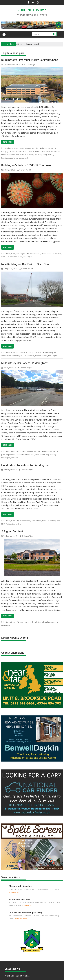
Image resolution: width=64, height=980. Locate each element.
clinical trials (46, 254)
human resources (8, 155)
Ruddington (6, 158)
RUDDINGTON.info (32, 10)
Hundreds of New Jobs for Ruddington (25, 465)
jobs (17, 155)
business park (48, 148)
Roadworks (21, 352)
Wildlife (35, 148)
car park (12, 151)
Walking (28, 148)
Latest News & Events (15, 638)
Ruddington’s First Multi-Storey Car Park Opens (30, 60)
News (16, 148)
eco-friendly (45, 151)
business (7, 254)
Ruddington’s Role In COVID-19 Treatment (26, 165)
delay (37, 151)
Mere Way (16, 356)
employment (56, 151)
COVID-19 (31, 151)
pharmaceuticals (16, 257)
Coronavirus (21, 151)
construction (6, 356)
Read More (8, 142)
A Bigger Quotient (12, 531)
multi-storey (29, 155)
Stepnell (55, 356)
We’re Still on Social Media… (17, 976)
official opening (41, 155)
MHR (22, 155)
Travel (22, 148)
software (15, 158)
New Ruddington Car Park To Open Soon (26, 264)
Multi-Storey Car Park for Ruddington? (24, 363)
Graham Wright (29, 65)
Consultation (8, 148)
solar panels (24, 158)
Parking (51, 155)
